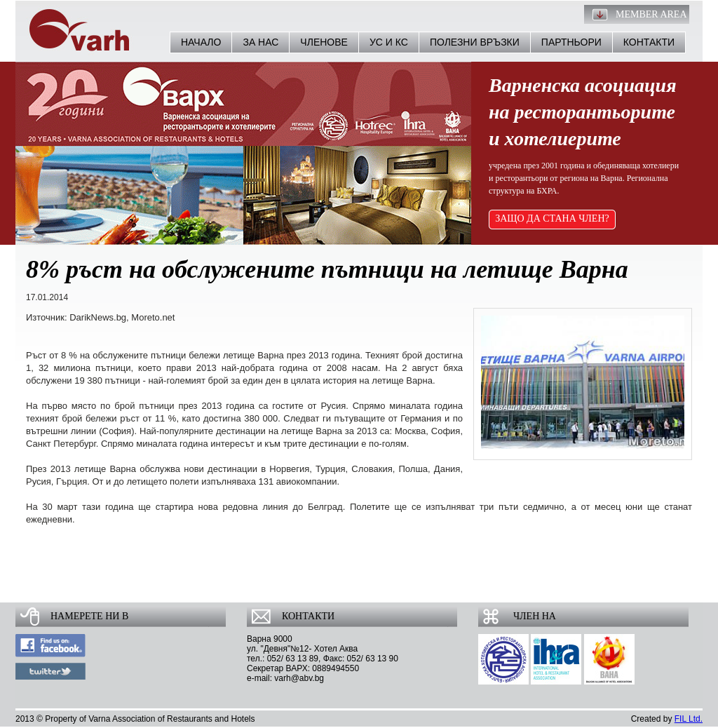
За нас (260, 42)
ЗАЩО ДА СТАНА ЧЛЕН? (552, 218)
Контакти (649, 42)
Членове (324, 42)
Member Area (651, 14)
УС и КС (389, 42)
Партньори (571, 42)
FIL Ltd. (689, 719)
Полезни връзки (475, 42)
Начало (201, 42)
